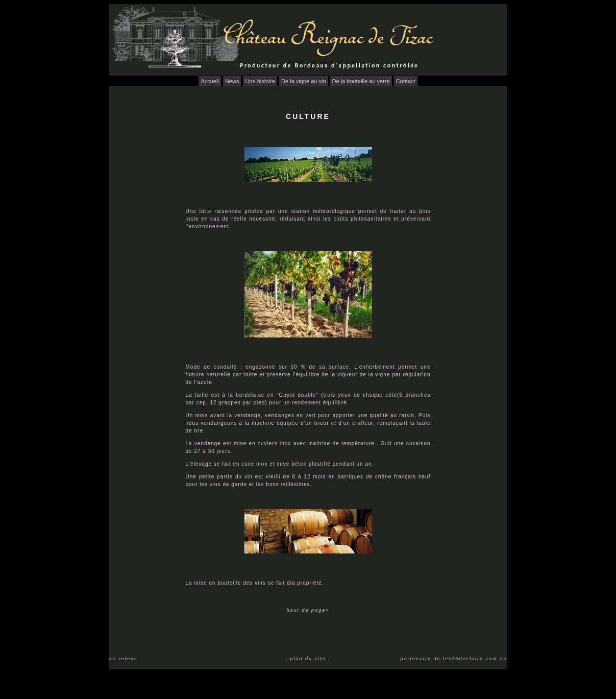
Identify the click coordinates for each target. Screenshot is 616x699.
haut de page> (308, 610)
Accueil (210, 81)
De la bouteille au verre (361, 81)
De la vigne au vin (303, 81)
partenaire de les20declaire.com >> (453, 659)
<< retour (123, 659)
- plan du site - (308, 659)
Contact (406, 81)
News (232, 81)
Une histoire (260, 81)
